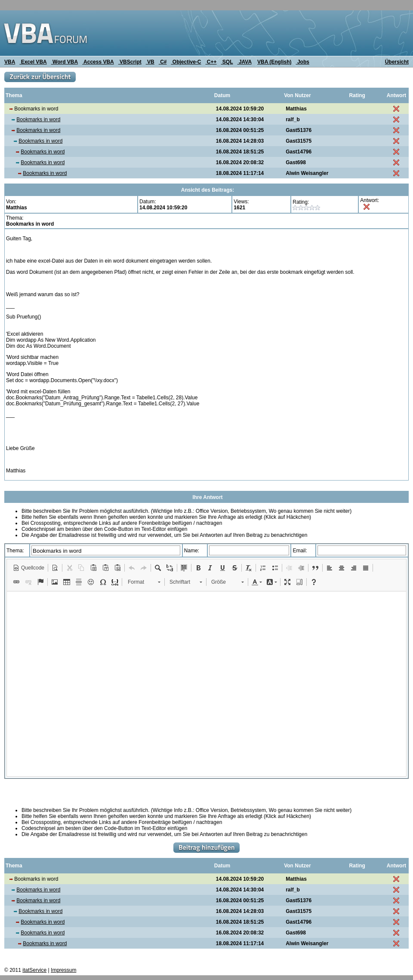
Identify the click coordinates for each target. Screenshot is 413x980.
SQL (227, 62)
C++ (211, 62)
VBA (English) (274, 62)
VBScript (130, 62)
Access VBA (98, 62)
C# (163, 62)
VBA (10, 62)
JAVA (245, 62)
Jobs (303, 62)
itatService (34, 970)
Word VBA (65, 62)
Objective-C (186, 62)
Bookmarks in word (38, 119)
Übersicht (397, 62)
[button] (29, 568)
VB (150, 62)
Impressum (63, 970)
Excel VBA (33, 62)
